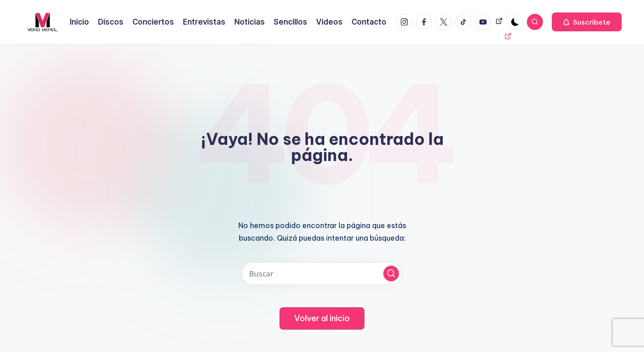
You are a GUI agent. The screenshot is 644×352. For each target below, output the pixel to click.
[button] (587, 22)
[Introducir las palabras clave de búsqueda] (322, 274)
